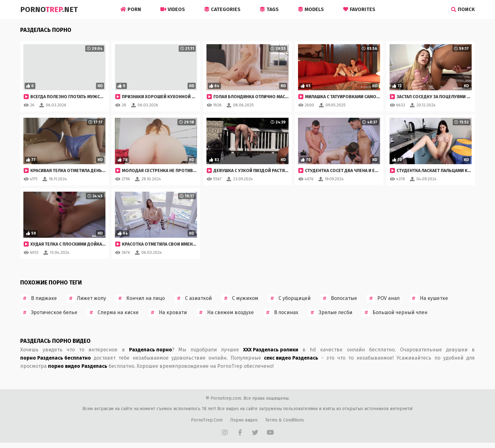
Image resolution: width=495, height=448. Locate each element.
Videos (173, 9)
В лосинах (281, 313)
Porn (131, 9)
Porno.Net (49, 9)
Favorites (359, 9)
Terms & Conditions (285, 420)
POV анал (383, 298)
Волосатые (339, 298)
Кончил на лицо (140, 298)
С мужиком (240, 298)
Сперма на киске (113, 313)
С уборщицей (289, 298)
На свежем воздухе (225, 313)
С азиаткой (193, 298)
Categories (222, 9)
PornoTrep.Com (207, 420)
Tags (269, 9)
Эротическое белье (49, 313)
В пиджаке (39, 298)
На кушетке (429, 298)
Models (311, 9)
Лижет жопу (86, 298)
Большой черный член (395, 313)
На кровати (168, 313)
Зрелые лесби (330, 313)
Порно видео (244, 420)
